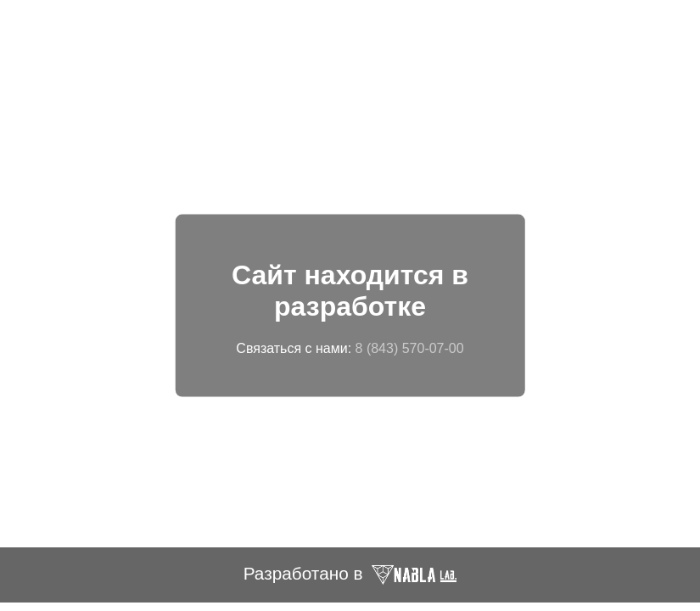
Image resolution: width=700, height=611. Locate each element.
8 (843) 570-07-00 (410, 348)
